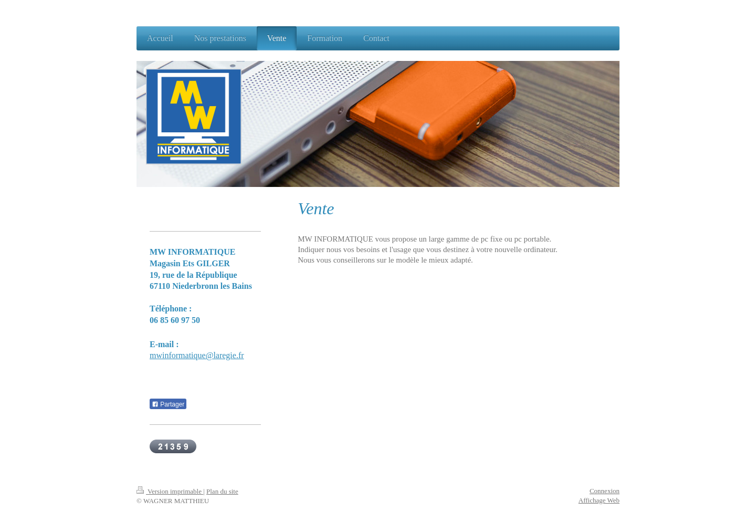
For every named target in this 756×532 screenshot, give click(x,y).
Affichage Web (599, 500)
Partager (168, 404)
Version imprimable (170, 491)
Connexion (605, 491)
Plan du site (222, 491)
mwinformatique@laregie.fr (197, 355)
